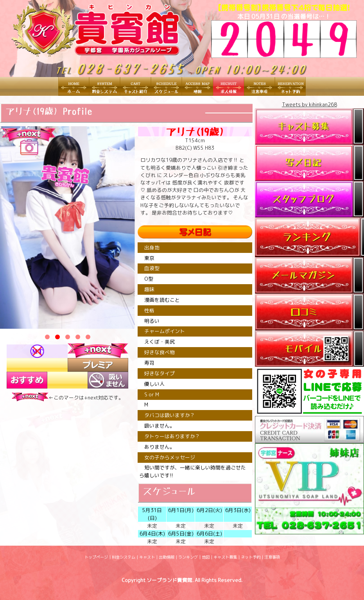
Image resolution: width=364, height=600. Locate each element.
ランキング (188, 557)
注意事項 (272, 557)
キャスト (147, 557)
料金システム (124, 557)
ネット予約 (251, 557)
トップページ (96, 557)
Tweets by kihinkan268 (309, 104)
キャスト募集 (225, 557)
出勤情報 (167, 557)
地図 (206, 557)
